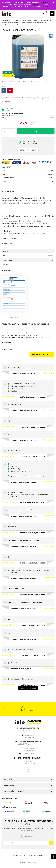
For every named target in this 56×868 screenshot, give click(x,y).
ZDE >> (45, 3)
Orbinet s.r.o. (32, 862)
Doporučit (35, 82)
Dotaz (26, 82)
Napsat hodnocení (42, 354)
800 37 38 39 (30, 143)
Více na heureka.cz (28, 688)
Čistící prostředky (27, 20)
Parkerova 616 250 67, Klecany (30, 730)
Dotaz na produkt (28, 150)
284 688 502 (29, 735)
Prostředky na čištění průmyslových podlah (33, 23)
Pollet (52, 181)
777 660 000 (30, 737)
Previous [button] (4, 709)
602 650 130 (30, 750)
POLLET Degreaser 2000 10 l (10, 25)
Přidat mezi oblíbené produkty (11, 82)
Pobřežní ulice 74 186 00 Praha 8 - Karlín (30, 743)
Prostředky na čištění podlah (10, 23)
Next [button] (52, 709)
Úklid (18, 20)
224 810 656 (30, 748)
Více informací (7, 102)
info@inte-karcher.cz (30, 753)
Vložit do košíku (36, 131)
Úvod (12, 20)
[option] (28, 56)
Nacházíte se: (6, 20)
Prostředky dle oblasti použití (42, 20)
